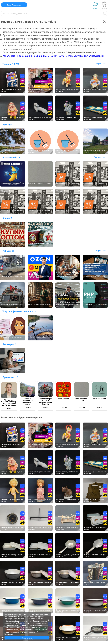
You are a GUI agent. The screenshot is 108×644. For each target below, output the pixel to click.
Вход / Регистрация (14, 5)
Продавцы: (10, 377)
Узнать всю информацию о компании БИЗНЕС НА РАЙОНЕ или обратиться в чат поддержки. (53, 56)
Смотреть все (100, 64)
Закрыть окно (27, 638)
